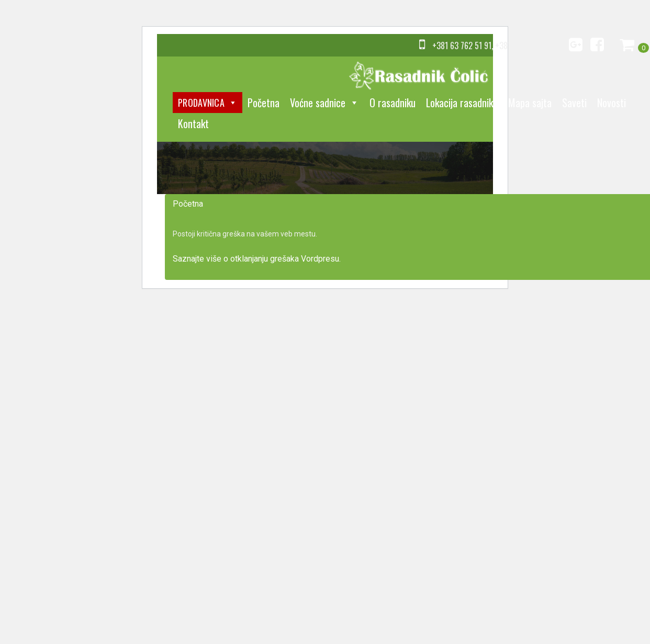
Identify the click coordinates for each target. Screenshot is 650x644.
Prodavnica (208, 103)
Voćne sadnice (324, 103)
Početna (264, 103)
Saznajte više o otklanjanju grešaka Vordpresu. (257, 259)
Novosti (612, 103)
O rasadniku (393, 103)
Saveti (574, 103)
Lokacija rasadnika (462, 103)
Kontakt (193, 123)
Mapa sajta (530, 103)
